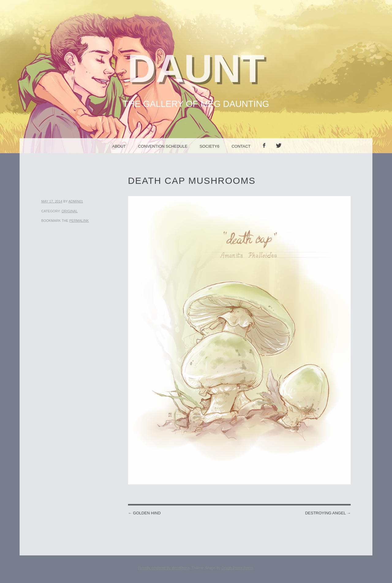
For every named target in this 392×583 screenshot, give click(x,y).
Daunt (196, 68)
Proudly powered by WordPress (164, 568)
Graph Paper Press (237, 568)
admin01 (76, 201)
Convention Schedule (163, 146)
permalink (79, 221)
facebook (266, 153)
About (119, 146)
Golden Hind (144, 513)
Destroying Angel (328, 513)
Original (70, 211)
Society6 (209, 146)
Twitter (281, 153)
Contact (241, 146)
